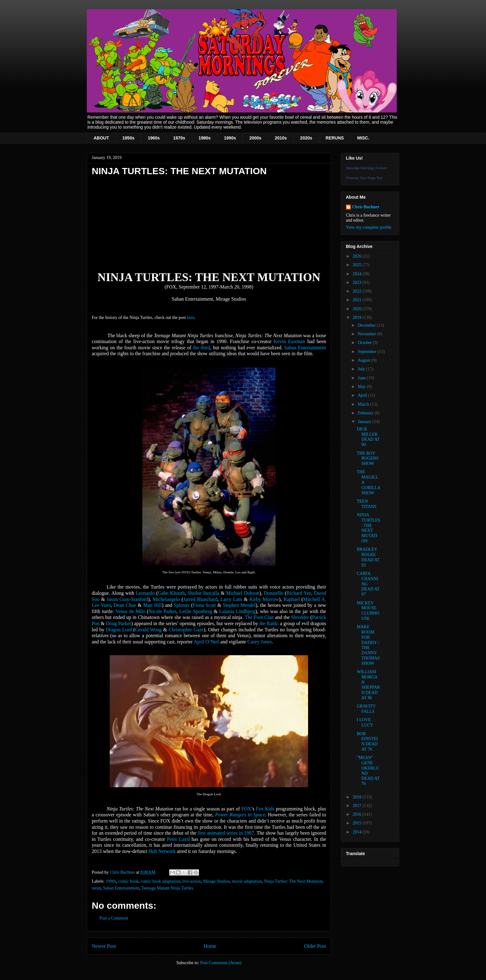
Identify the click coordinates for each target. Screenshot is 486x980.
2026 (358, 256)
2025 (358, 265)
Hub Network (162, 851)
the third (201, 348)
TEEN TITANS (367, 504)
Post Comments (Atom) (221, 963)
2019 (358, 318)
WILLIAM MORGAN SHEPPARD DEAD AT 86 (368, 685)
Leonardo (145, 593)
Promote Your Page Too (364, 178)
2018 (358, 797)
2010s (281, 138)
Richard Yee (299, 593)
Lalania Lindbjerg (237, 611)
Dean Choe (125, 605)
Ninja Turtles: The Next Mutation (293, 881)
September (367, 352)
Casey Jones (260, 642)
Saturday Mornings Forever (367, 168)
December (367, 325)
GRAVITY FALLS (366, 709)
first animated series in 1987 (226, 833)
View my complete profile (369, 227)
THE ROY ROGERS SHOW (368, 459)
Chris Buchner (366, 207)
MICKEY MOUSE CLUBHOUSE (368, 611)
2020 (358, 309)
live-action (192, 881)
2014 (358, 832)
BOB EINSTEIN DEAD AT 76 (367, 742)
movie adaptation (247, 881)
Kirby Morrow (264, 599)
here (191, 318)
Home (210, 946)
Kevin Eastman (289, 341)
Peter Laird (178, 839)
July (362, 369)
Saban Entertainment (305, 348)
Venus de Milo (130, 611)
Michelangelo (166, 599)
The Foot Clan (259, 617)
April (363, 395)
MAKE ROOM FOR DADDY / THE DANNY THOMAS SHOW (368, 645)
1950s (128, 138)
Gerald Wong (148, 630)
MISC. (363, 138)
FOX (246, 809)
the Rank (268, 623)
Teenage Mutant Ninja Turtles (167, 888)
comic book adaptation (161, 881)
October (365, 343)
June (362, 378)
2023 (358, 283)
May (362, 387)
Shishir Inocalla (203, 593)
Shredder (300, 617)
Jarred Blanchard (200, 599)
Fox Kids (265, 809)
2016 (358, 814)
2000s (255, 138)
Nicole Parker (163, 611)
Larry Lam (231, 599)
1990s (230, 138)
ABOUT (101, 138)
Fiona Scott (204, 605)
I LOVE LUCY (365, 722)
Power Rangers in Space (240, 815)
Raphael (292, 599)
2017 (358, 806)
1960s (154, 138)
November (367, 334)
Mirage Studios (216, 881)
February (366, 413)
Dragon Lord (119, 630)
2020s (306, 138)
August (365, 360)
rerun (96, 888)
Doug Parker (119, 623)
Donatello (274, 593)
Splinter (182, 605)
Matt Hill (152, 605)
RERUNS (335, 138)
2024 (358, 274)
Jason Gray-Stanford (127, 599)
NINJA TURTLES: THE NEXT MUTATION (369, 528)
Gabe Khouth (171, 593)
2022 (358, 291)
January (365, 422)
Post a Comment (114, 918)
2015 (358, 823)
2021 (358, 300)
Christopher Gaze (186, 630)
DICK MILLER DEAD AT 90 (368, 437)
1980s (205, 138)
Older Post (315, 946)
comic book (128, 881)
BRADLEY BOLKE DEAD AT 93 (368, 557)
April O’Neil (206, 642)
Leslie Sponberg (196, 611)
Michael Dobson (243, 593)
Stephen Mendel (239, 605)
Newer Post (104, 946)
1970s (179, 138)
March (364, 404)
